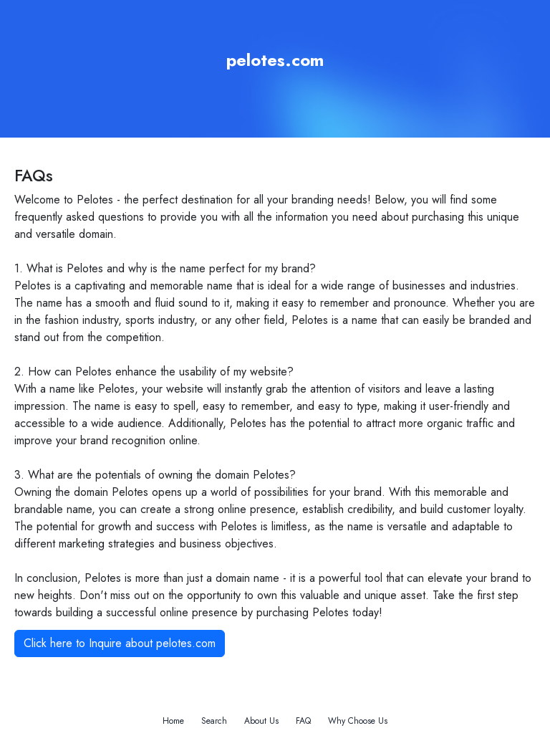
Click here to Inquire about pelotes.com (120, 643)
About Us (261, 721)
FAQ (303, 721)
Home (173, 721)
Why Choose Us (358, 721)
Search (214, 721)
